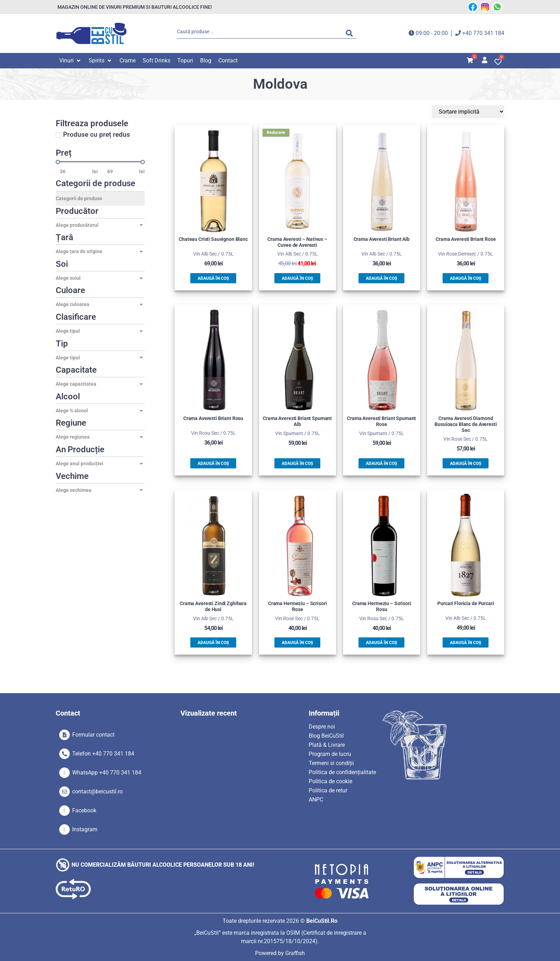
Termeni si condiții (331, 763)
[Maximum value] (121, 171)
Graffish (295, 953)
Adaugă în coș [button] (213, 278)
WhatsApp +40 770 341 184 (107, 773)
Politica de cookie (330, 781)
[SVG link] (91, 33)
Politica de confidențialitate (342, 772)
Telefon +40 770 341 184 (103, 754)
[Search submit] (351, 33)
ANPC (316, 800)
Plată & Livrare (327, 745)
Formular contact (93, 735)
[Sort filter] (471, 112)
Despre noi (322, 727)
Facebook (84, 810)
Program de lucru (330, 754)
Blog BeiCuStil (326, 736)
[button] (70, 61)
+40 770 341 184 (483, 33)
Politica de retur (328, 790)
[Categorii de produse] (100, 199)
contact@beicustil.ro (97, 791)
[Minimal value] (100, 162)
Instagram (85, 829)
